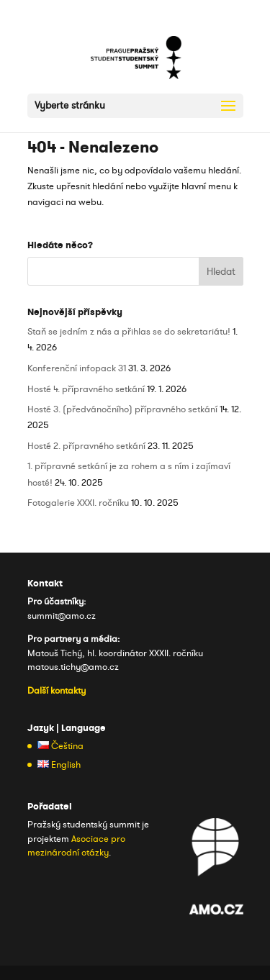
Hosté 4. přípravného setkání (86, 389)
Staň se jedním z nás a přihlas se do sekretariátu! (129, 332)
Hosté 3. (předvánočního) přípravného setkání (122, 409)
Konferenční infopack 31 (77, 368)
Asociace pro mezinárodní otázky (76, 846)
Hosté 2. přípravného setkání (86, 446)
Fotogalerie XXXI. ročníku (78, 503)
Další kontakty (57, 691)
